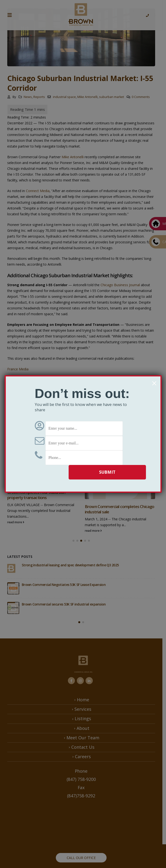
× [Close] (154, 383)
